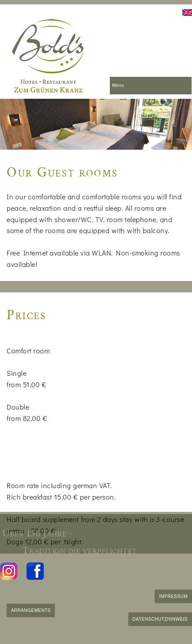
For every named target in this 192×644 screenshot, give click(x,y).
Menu (118, 85)
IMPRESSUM (173, 596)
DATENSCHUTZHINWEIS (160, 619)
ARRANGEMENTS (31, 610)
